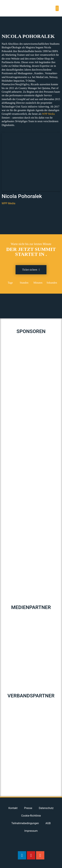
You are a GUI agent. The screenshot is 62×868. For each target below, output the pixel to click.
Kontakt (13, 808)
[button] (57, 8)
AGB (48, 823)
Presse (28, 808)
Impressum (31, 831)
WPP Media (48, 114)
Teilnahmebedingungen (25, 823)
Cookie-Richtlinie (31, 816)
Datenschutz (46, 808)
